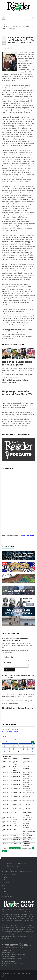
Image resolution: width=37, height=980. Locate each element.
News (6, 877)
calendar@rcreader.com (10, 732)
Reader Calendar (9, 874)
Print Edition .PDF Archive (12, 866)
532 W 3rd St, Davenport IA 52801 (12, 948)
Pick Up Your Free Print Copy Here (15, 863)
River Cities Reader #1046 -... (11, 535)
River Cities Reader (28, 535)
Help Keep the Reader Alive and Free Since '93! (17, 393)
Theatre (6, 883)
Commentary (8, 880)
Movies (6, 888)
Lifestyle (6, 894)
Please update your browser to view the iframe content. (18, 738)
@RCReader (5, 965)
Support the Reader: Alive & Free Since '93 (18, 872)
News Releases (9, 897)
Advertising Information (12, 869)
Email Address (9, 663)
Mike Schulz (8, 48)
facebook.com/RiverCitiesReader (12, 963)
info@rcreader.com (8, 952)
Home (4, 24)
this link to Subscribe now (20, 708)
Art (5, 891)
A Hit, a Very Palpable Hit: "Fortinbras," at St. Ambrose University (21, 40)
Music (6, 885)
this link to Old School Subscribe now (15, 381)
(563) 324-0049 (6, 950)
